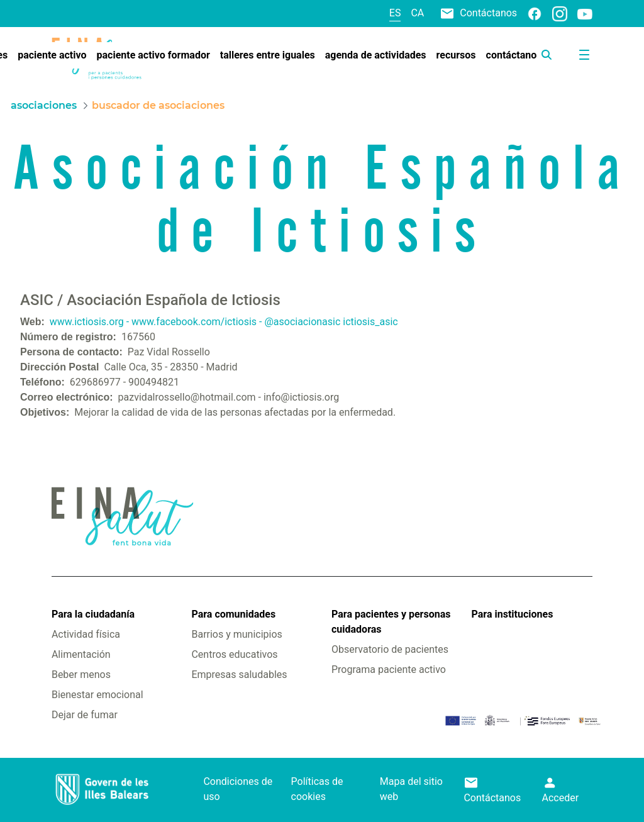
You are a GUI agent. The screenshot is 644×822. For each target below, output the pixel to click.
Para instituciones (513, 614)
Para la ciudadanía (93, 614)
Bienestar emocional (97, 695)
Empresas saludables (239, 675)
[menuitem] (52, 55)
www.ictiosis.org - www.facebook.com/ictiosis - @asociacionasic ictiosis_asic (224, 322)
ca (417, 13)
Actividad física (86, 634)
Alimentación (81, 654)
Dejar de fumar (85, 715)
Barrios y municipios (236, 634)
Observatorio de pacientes (390, 649)
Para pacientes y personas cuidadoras (391, 622)
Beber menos (81, 675)
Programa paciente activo (389, 669)
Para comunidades (233, 614)
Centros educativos (234, 654)
